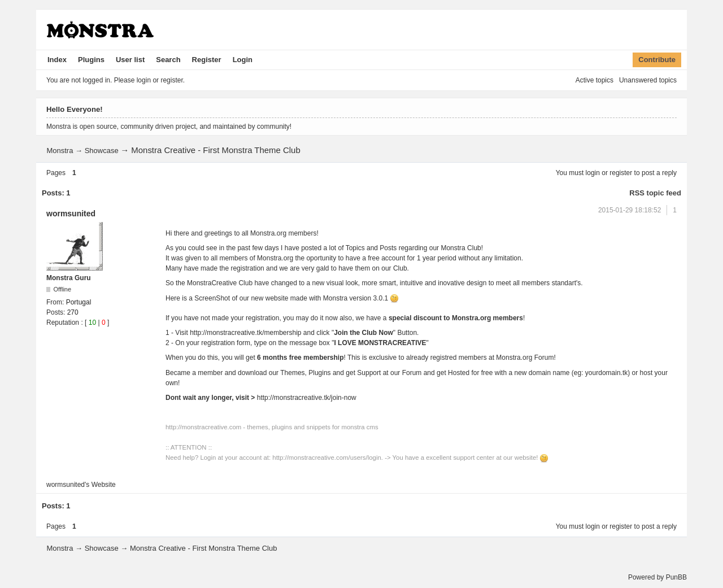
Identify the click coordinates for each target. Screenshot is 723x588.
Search (168, 60)
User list (130, 60)
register (621, 173)
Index (57, 60)
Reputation (63, 323)
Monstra (60, 151)
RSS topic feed (655, 193)
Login (243, 60)
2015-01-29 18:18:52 (630, 210)
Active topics (594, 80)
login (593, 173)
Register (207, 60)
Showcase (102, 151)
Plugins (91, 60)
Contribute (657, 60)
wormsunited (71, 214)
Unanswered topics (648, 80)
